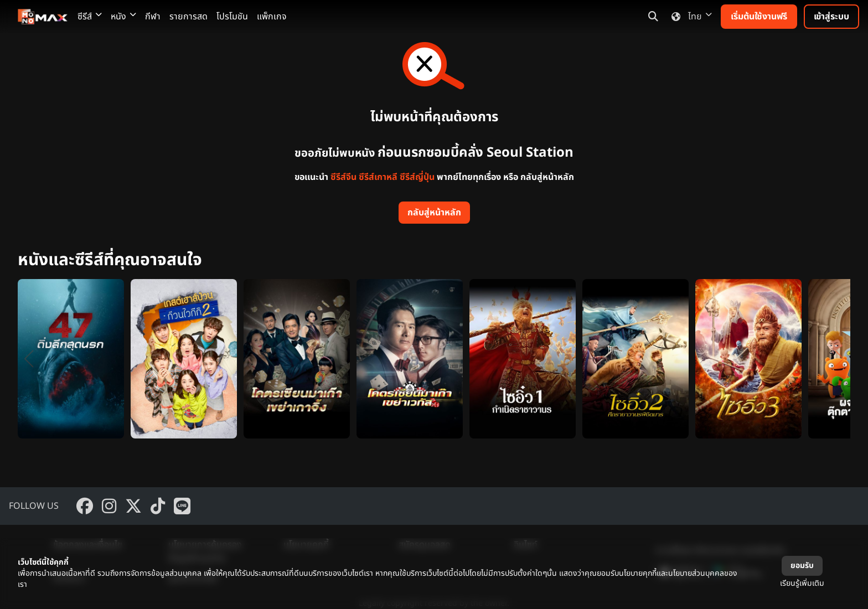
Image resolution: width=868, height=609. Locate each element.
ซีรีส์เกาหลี (378, 177)
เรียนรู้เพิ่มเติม (802, 583)
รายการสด (188, 17)
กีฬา (153, 17)
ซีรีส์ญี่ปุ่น (417, 177)
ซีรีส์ (90, 17)
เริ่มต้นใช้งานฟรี (759, 17)
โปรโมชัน (232, 17)
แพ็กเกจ (272, 17)
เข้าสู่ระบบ (831, 17)
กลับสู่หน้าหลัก (434, 213)
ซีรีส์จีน (343, 177)
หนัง (123, 17)
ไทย (689, 17)
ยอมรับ (802, 566)
